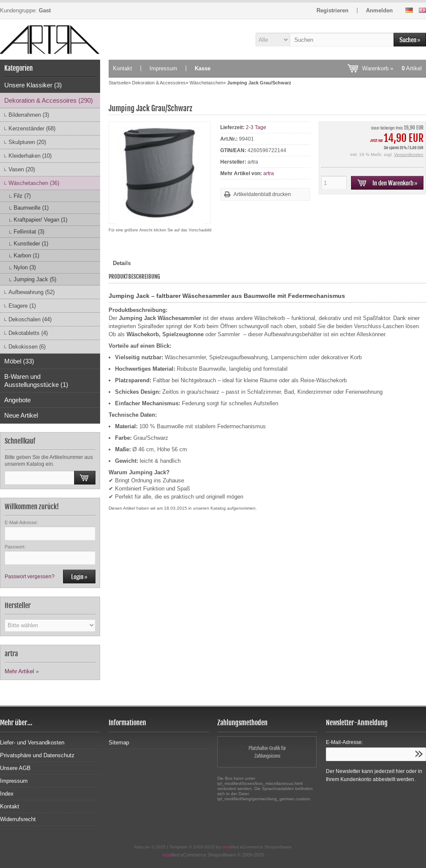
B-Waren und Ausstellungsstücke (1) (36, 381)
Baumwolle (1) (31, 208)
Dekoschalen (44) (30, 319)
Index (7, 794)
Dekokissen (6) (27, 347)
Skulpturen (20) (27, 142)
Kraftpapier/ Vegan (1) (40, 220)
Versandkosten (409, 154)
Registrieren (332, 10)
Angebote (17, 400)
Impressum (163, 68)
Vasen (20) (22, 169)
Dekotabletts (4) (28, 333)
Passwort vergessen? (30, 577)
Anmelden (379, 10)
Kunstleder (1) (31, 244)
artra (269, 173)
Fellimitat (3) (29, 232)
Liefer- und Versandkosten (32, 743)
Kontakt (122, 68)
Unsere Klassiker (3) (33, 85)
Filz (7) (22, 196)
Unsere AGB (15, 768)
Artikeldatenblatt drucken (262, 194)
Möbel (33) (19, 361)
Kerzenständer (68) (32, 128)
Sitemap (119, 743)
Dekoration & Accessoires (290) (49, 100)
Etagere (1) (22, 306)
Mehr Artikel (19, 671)
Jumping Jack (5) (35, 279)
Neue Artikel (21, 415)
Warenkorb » (392, 68)
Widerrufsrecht (18, 819)
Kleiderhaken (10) (30, 156)
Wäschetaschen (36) (34, 183)
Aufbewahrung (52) (32, 292)
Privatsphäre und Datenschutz (37, 755)
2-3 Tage (256, 127)
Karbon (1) (26, 255)
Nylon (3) (25, 267)
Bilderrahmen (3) (29, 115)
